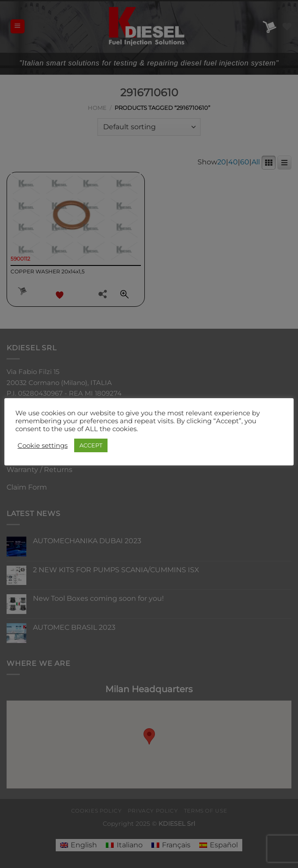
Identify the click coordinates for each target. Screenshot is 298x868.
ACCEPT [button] (91, 445)
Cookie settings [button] (43, 446)
